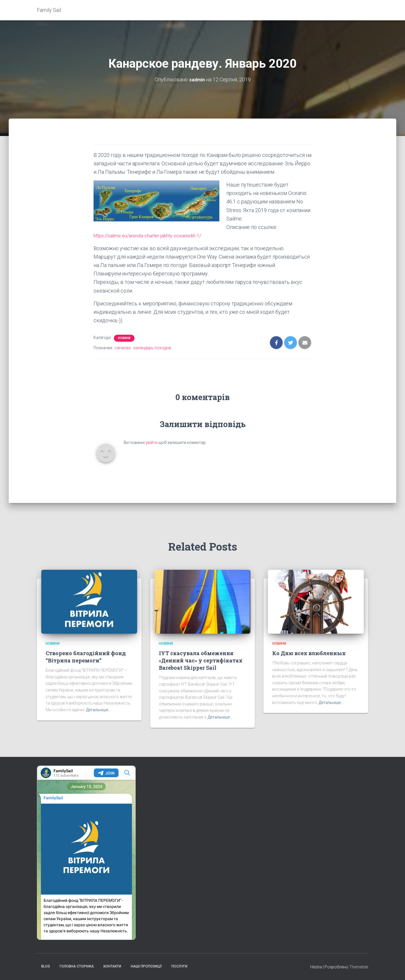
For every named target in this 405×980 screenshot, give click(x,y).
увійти (152, 442)
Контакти (112, 966)
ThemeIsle (359, 967)
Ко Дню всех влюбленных (309, 653)
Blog (46, 966)
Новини (124, 338)
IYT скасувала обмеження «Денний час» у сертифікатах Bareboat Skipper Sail (201, 660)
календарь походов (152, 348)
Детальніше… (98, 710)
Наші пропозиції (146, 966)
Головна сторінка (77, 966)
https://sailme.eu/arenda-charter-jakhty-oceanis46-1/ (153, 235)
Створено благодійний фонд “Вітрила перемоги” (86, 657)
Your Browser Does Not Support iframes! (86, 853)
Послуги (179, 966)
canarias (123, 348)
